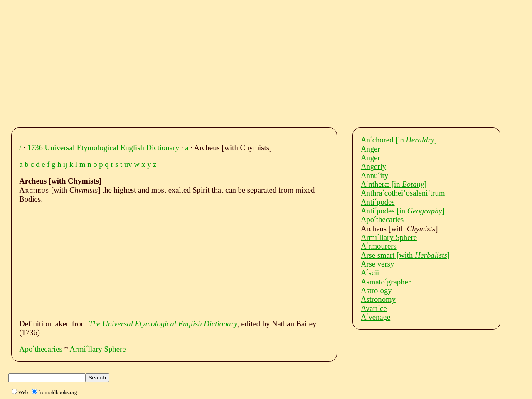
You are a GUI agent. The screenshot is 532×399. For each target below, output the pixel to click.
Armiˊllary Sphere (97, 349)
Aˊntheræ (394, 184)
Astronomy (378, 299)
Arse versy (377, 264)
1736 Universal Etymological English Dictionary (103, 148)
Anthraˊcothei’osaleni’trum (403, 193)
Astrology (376, 290)
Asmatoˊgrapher (386, 282)
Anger (371, 149)
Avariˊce (374, 308)
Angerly (373, 166)
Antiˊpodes (378, 202)
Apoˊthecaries (41, 349)
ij (65, 164)
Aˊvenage (376, 317)
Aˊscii (370, 273)
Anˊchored (399, 140)
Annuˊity (374, 175)
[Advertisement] (268, 61)
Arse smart (405, 255)
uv (128, 164)
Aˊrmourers (379, 246)
